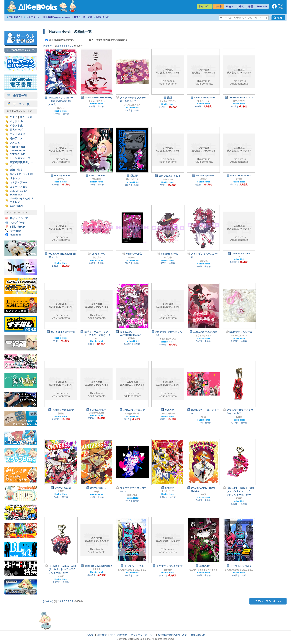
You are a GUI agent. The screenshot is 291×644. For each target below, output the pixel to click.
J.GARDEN (16, 206)
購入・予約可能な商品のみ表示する (107, 40)
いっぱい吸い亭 (132, 414)
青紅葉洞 (97, 179)
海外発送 (57, 17)
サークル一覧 (18, 104)
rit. (61, 261)
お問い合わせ (102, 17)
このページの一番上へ (268, 601)
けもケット (16, 178)
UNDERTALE (17, 150)
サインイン (205, 6)
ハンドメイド (17, 134)
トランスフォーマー (21, 158)
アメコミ (15, 143)
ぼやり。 (61, 179)
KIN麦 (203, 417)
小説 (19, 170)
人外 (30, 117)
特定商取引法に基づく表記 (173, 635)
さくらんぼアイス (97, 101)
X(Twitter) (15, 231)
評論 (12, 170)
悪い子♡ (61, 108)
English (231, 6)
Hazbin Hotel (17, 147)
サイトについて (19, 218)
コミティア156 (18, 183)
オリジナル (16, 121)
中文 (242, 6)
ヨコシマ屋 (132, 495)
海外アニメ (16, 138)
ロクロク (97, 569)
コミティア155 (18, 187)
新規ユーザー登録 (83, 17)
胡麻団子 (168, 570)
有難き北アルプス (168, 339)
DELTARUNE (17, 154)
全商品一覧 (17, 96)
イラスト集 (16, 126)
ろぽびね (97, 257)
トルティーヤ (168, 491)
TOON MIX (16, 195)
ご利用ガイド (16, 17)
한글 (251, 6)
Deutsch (262, 6)
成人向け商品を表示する (61, 40)
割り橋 (239, 179)
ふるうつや (168, 179)
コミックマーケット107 (22, 174)
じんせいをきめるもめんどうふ (132, 570)
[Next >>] (48, 46)
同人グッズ (16, 130)
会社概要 (102, 635)
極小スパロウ (203, 101)
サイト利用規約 (119, 635)
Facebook (15, 235)
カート (218, 6)
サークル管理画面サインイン (21, 50)
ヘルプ (90, 635)
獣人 (22, 117)
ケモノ (14, 117)
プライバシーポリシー (143, 635)
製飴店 (203, 179)
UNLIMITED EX (19, 191)
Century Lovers (97, 413)
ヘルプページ (33, 17)
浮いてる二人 (132, 179)
